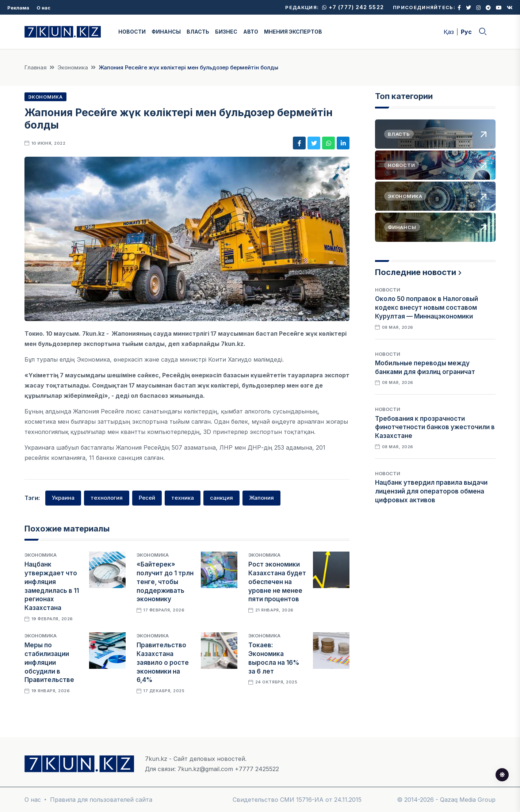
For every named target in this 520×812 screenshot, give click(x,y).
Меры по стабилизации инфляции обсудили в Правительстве (49, 662)
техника (183, 498)
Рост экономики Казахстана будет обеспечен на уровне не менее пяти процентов (277, 582)
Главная (36, 67)
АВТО (251, 32)
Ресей (147, 498)
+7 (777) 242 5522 (353, 7)
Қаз (449, 32)
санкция (221, 498)
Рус (466, 32)
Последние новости (416, 272)
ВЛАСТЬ (198, 32)
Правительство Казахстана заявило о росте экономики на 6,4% (163, 662)
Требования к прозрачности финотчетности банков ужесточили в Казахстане (435, 427)
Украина (63, 498)
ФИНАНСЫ (166, 32)
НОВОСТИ (132, 32)
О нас (43, 8)
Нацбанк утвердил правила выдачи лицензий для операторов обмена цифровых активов (431, 491)
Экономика (73, 67)
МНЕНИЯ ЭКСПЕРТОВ (293, 32)
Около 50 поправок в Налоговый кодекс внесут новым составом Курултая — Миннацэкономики (427, 308)
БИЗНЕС (226, 32)
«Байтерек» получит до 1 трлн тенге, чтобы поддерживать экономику (165, 582)
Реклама (18, 8)
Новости (388, 290)
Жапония (261, 498)
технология (107, 498)
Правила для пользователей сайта (101, 800)
